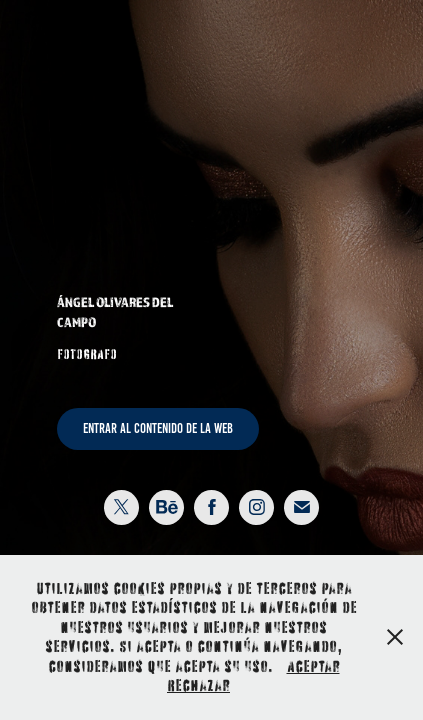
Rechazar (198, 685)
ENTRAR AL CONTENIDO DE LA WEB (158, 428)
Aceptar (313, 666)
